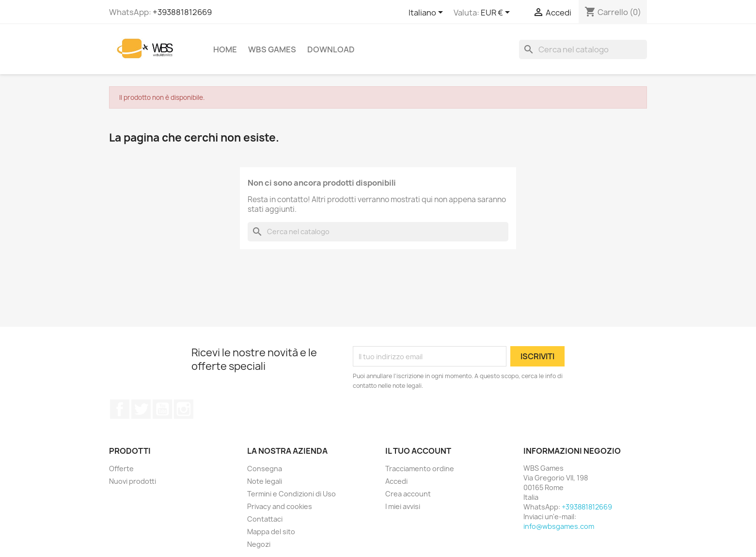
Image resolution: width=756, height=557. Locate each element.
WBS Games (272, 49)
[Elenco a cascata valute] (497, 13)
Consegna (265, 469)
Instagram (184, 409)
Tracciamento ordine (420, 469)
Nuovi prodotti (133, 481)
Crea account (408, 494)
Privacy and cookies (280, 506)
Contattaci (265, 519)
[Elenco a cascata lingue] (427, 13)
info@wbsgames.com (559, 526)
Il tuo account (418, 451)
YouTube (162, 409)
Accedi (396, 481)
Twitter (141, 409)
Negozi (259, 544)
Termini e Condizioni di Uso (291, 494)
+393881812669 (182, 12)
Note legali (265, 481)
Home (225, 49)
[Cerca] (583, 49)
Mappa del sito (271, 532)
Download (331, 49)
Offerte (121, 469)
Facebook (120, 409)
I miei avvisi (403, 506)
